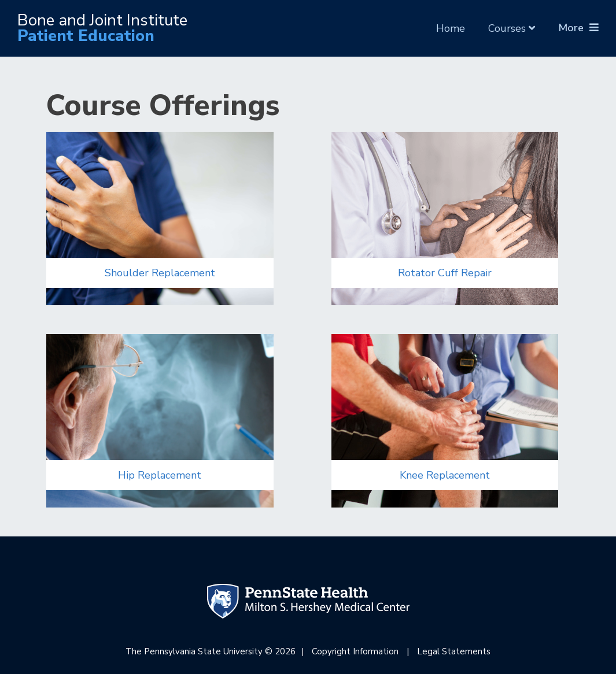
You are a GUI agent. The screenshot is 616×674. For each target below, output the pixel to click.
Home (451, 28)
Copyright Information (355, 651)
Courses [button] (512, 28)
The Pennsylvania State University (194, 651)
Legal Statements (454, 651)
